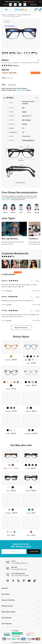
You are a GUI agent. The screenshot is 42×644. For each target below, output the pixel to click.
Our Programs (7, 624)
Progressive (13, 132)
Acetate (25, 124)
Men (24, 120)
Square (24, 112)
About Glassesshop (9, 612)
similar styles (21, 90)
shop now (33, 4)
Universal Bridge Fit (28, 140)
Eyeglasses (12, 15)
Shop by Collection (8, 600)
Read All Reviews (21, 328)
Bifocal (12, 128)
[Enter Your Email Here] (14, 552)
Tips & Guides (7, 618)
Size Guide (12, 85)
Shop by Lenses (7, 606)
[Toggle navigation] (2, 10)
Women (28, 120)
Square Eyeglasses (24, 15)
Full (23, 108)
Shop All (5, 588)
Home (4, 15)
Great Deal (5, 594)
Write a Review (9, 274)
